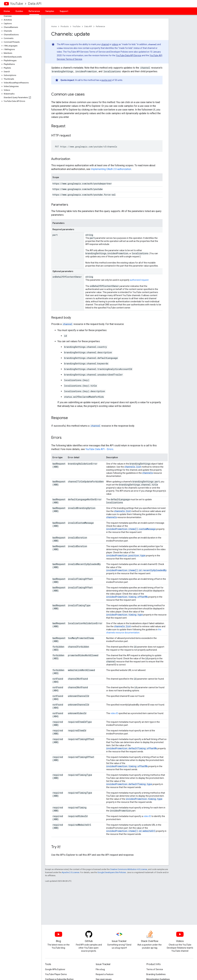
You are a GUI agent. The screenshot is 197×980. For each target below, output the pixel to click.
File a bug (100, 969)
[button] (20, 20)
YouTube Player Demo (56, 974)
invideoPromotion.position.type (126, 555)
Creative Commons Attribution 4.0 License (129, 869)
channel (105, 44)
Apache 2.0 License (71, 872)
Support (64, 11)
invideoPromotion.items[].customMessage (131, 529)
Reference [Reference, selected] (34, 11)
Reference (100, 26)
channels (148, 473)
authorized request (139, 280)
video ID (114, 713)
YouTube (16, 4)
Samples (50, 11)
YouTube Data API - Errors (99, 449)
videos (115, 44)
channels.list (133, 467)
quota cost (106, 80)
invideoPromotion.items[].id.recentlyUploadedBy (136, 570)
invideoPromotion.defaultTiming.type (129, 784)
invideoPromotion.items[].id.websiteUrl (131, 831)
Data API (35, 4)
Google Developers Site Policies (112, 872)
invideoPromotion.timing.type (125, 615)
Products (65, 26)
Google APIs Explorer (55, 969)
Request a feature (105, 974)
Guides (19, 11)
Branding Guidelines (156, 974)
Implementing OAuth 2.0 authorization (111, 169)
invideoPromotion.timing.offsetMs (127, 597)
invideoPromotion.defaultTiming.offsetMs (132, 748)
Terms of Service (155, 969)
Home (7, 11)
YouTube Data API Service (129, 55)
